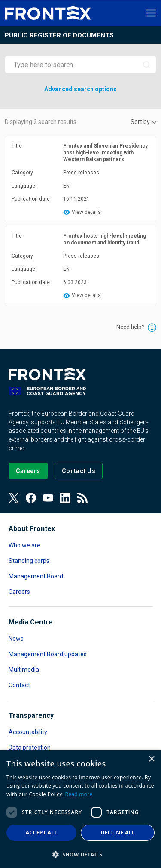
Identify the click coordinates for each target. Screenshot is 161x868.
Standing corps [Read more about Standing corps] (29, 561)
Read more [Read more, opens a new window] (79, 794)
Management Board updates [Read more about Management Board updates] (48, 654)
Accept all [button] (42, 832)
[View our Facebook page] (31, 498)
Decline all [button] (118, 832)
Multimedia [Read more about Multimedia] (24, 670)
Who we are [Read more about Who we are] (24, 545)
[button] (80, 854)
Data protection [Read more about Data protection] (30, 748)
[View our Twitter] (14, 498)
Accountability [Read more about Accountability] (28, 732)
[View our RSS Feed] (82, 498)
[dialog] (80, 809)
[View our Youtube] (48, 498)
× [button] (151, 759)
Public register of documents (59, 35)
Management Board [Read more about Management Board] (36, 576)
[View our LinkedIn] (65, 498)
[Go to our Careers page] (28, 471)
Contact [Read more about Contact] (19, 685)
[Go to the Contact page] (79, 471)
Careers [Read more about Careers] (19, 592)
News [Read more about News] (16, 639)
